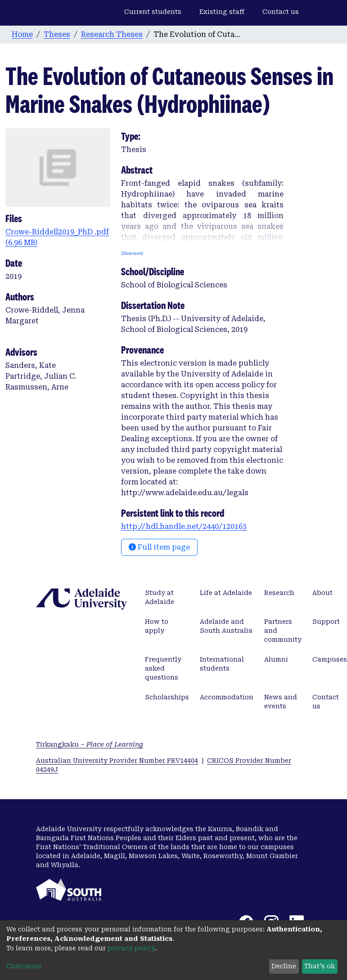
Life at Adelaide (226, 593)
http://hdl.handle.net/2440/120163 (184, 526)
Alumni (276, 659)
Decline (284, 966)
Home (22, 34)
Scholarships (167, 697)
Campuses (330, 659)
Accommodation (227, 697)
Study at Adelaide (160, 597)
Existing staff (222, 12)
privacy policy (131, 948)
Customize (24, 966)
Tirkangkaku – (90, 744)
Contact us (281, 12)
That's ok (320, 966)
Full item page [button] (159, 547)
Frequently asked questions (163, 668)
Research (279, 593)
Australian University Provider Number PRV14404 (117, 761)
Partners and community (283, 631)
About (322, 593)
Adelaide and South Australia (226, 626)
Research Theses (112, 34)
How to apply (157, 626)
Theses (57, 34)
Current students (153, 12)
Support (326, 622)
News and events (281, 702)
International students (222, 664)
